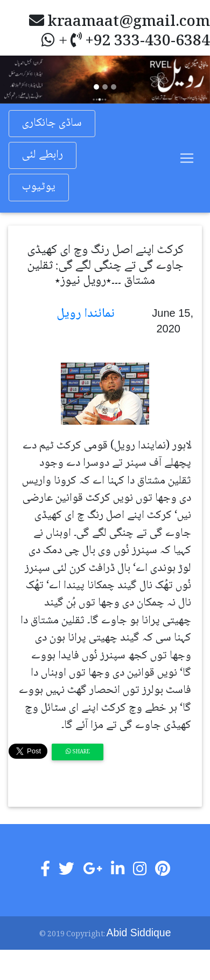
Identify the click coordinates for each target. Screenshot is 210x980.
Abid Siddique (139, 933)
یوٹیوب (39, 187)
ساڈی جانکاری (52, 123)
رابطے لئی (43, 155)
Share (78, 752)
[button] (16, 79)
